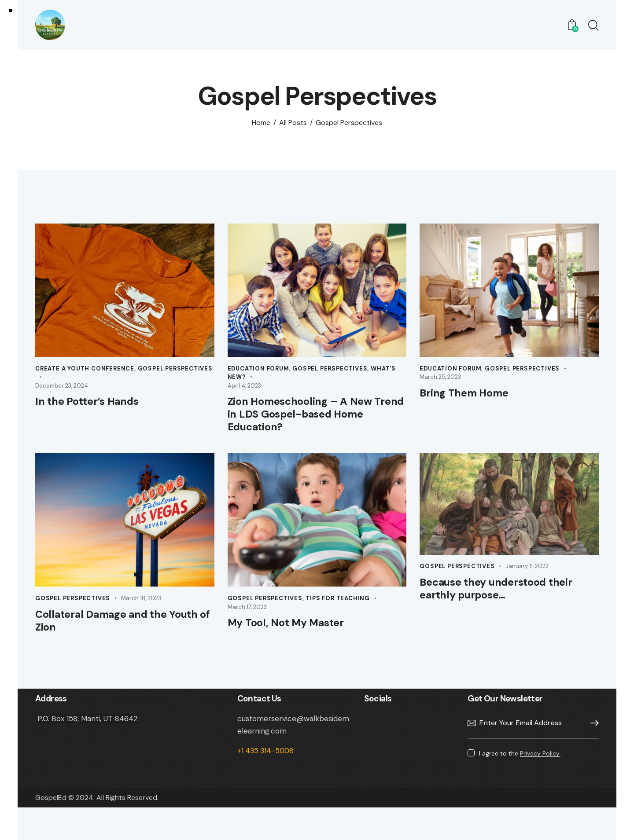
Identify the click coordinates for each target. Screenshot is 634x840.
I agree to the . (520, 768)
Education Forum (258, 372)
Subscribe (592, 738)
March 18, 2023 (141, 609)
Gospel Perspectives (175, 372)
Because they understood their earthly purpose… (494, 602)
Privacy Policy (540, 768)
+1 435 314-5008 (267, 766)
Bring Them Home (471, 398)
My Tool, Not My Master (295, 635)
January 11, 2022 (527, 577)
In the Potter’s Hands (96, 406)
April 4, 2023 (244, 389)
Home (261, 126)
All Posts (293, 126)
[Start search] (593, 28)
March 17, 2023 (247, 617)
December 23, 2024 (62, 389)
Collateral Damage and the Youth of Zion (112, 633)
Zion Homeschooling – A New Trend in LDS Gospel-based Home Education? (311, 421)
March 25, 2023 (440, 380)
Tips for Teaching (338, 609)
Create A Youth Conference (85, 372)
